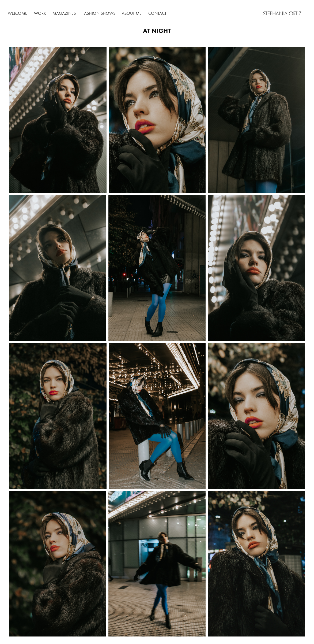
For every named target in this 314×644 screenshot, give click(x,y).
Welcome (18, 13)
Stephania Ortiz (283, 14)
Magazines (64, 13)
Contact (157, 13)
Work (40, 13)
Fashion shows (99, 13)
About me (132, 13)
